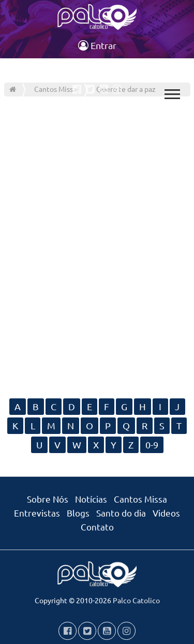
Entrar (97, 45)
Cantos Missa (140, 499)
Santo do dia (121, 513)
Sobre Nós (48, 499)
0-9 (152, 445)
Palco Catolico (136, 600)
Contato (97, 527)
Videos (166, 513)
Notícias (91, 499)
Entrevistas (37, 513)
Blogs (78, 513)
